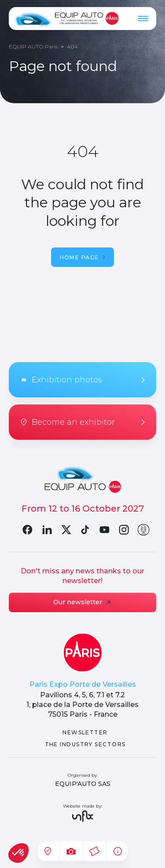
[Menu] (143, 19)
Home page (83, 257)
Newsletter (85, 732)
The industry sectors (85, 744)
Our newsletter (82, 602)
